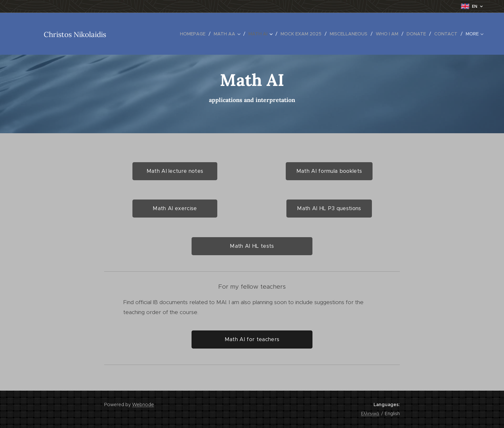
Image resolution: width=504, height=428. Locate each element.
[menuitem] (194, 34)
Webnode (143, 405)
